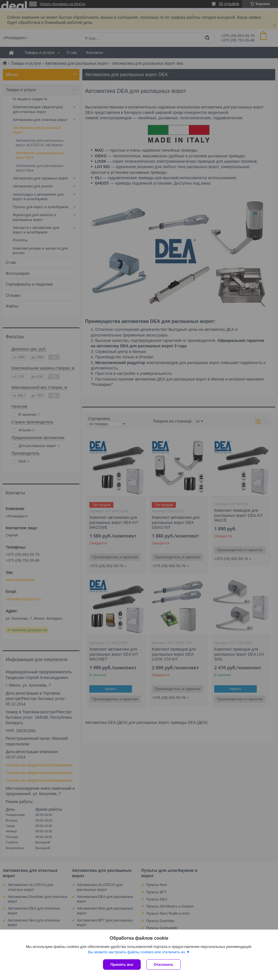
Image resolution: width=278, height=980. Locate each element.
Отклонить (164, 965)
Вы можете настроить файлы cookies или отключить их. (137, 952)
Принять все (122, 965)
